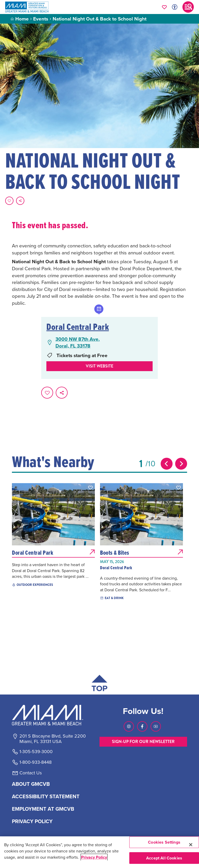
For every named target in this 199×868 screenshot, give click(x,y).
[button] (90, 488)
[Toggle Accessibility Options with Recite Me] (175, 7)
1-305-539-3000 (36, 752)
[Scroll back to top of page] (99, 685)
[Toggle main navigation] (188, 7)
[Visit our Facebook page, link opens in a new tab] (142, 726)
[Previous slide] (167, 464)
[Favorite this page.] (9, 201)
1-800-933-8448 (35, 762)
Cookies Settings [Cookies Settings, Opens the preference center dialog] (164, 842)
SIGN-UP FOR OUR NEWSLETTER (143, 742)
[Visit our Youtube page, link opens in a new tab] (156, 726)
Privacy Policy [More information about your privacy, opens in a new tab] (94, 857)
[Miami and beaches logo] (52, 715)
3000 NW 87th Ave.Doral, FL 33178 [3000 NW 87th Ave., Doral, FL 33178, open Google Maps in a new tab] (78, 342)
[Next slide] (181, 464)
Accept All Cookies (164, 858)
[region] (99, 852)
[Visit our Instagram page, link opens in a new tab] (129, 726)
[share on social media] (20, 201)
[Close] (191, 845)
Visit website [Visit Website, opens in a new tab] (99, 366)
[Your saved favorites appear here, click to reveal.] (164, 7)
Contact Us (31, 773)
